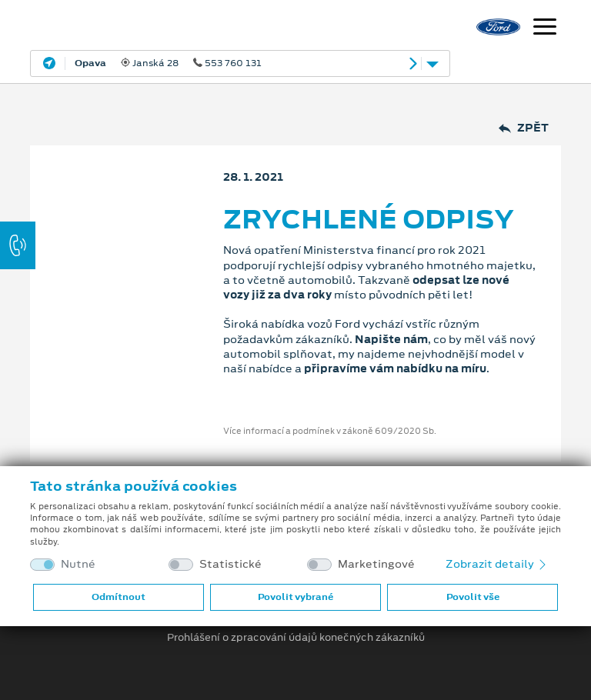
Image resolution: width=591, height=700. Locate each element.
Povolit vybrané (295, 597)
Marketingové (376, 564)
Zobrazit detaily (497, 564)
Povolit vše (473, 597)
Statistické (230, 564)
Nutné (78, 564)
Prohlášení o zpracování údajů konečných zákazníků (296, 638)
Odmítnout (119, 597)
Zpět (524, 128)
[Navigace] (545, 28)
